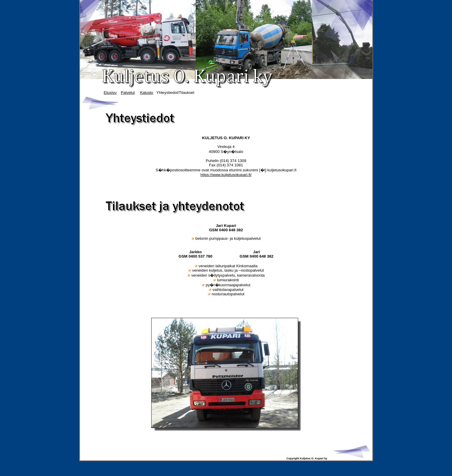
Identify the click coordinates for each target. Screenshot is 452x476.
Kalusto (147, 93)
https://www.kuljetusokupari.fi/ (226, 175)
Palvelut (128, 93)
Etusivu (110, 93)
